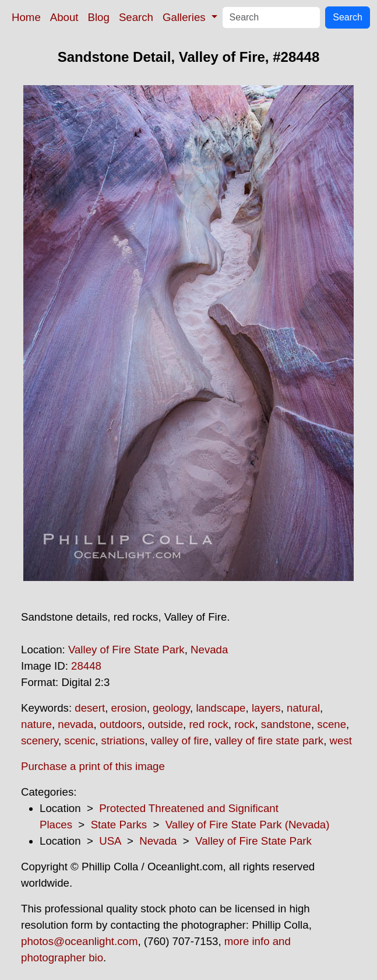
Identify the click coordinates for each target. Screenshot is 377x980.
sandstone (286, 724)
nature (36, 724)
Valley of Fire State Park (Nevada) (248, 825)
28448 (86, 666)
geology (171, 708)
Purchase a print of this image (93, 766)
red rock (208, 724)
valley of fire (180, 741)
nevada (75, 724)
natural (303, 708)
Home (26, 17)
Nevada (209, 650)
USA (110, 841)
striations (123, 741)
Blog (99, 17)
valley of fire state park (269, 741)
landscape (221, 708)
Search (136, 17)
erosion (129, 708)
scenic (80, 741)
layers (266, 708)
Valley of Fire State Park (126, 650)
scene (332, 724)
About (64, 17)
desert (90, 708)
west (341, 741)
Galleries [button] (186, 17)
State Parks (119, 825)
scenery (40, 741)
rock (244, 724)
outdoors (121, 724)
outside (165, 724)
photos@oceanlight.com (79, 941)
